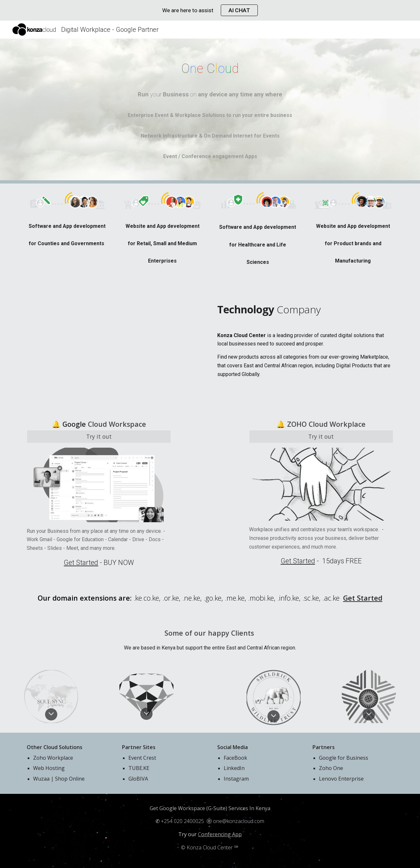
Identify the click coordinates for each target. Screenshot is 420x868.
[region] (210, 10)
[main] (210, 69)
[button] (51, 714)
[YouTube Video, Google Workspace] (115, 345)
